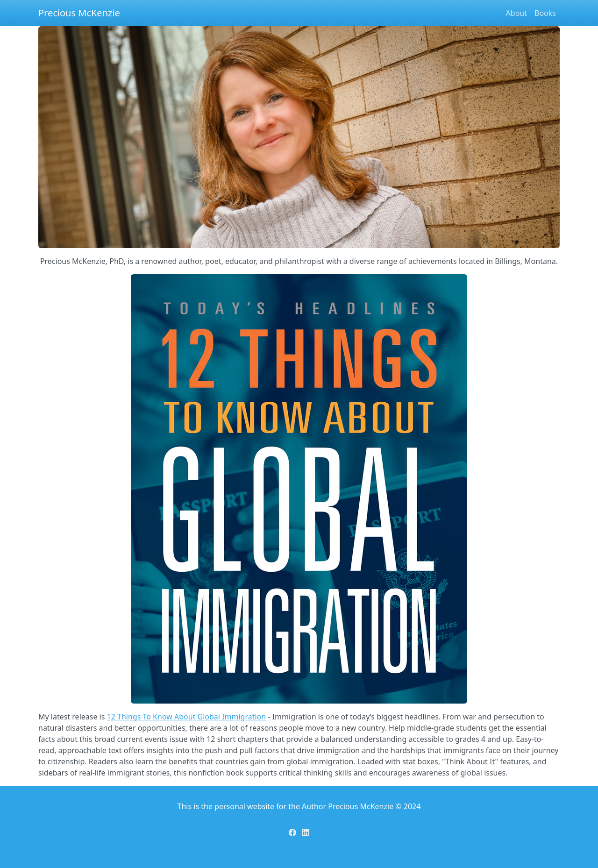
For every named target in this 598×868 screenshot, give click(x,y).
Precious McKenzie (79, 13)
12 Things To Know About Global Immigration (187, 717)
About (516, 13)
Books (545, 13)
